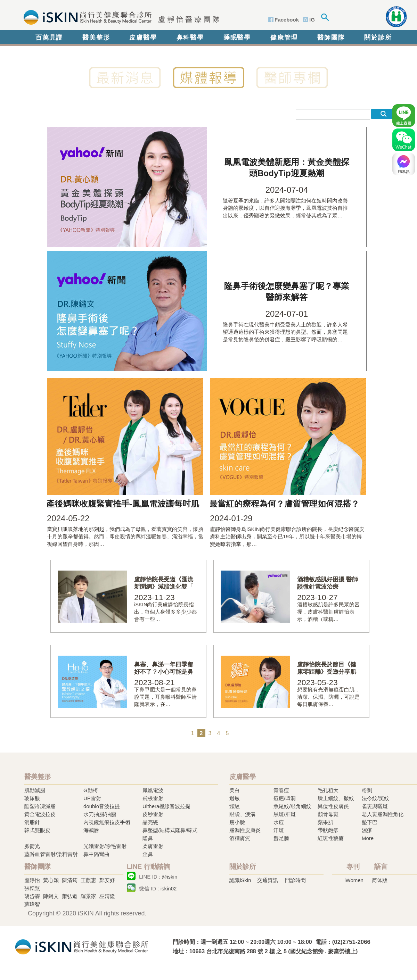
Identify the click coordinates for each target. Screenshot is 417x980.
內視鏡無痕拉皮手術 (107, 822)
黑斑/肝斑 (285, 814)
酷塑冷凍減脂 (40, 806)
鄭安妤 (107, 880)
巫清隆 (107, 896)
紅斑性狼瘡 (331, 838)
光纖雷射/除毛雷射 (105, 846)
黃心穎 (51, 880)
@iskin (169, 877)
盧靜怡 (32, 880)
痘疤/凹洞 (285, 798)
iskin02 (169, 888)
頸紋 (235, 806)
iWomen (354, 880)
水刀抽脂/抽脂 (100, 814)
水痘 (279, 822)
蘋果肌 (325, 822)
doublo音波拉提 (102, 806)
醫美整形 (96, 38)
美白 (235, 790)
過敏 (235, 798)
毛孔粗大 (328, 790)
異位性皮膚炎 (333, 806)
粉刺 (367, 790)
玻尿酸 (32, 798)
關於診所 (378, 38)
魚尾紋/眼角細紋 (292, 806)
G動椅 (91, 790)
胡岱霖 (32, 896)
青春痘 (281, 790)
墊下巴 (370, 822)
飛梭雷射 (153, 798)
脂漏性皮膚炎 (245, 830)
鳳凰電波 (153, 790)
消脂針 (32, 822)
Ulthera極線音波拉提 (166, 806)
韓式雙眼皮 (37, 830)
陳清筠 (70, 880)
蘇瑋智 (32, 904)
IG (312, 20)
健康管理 (284, 38)
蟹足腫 (281, 838)
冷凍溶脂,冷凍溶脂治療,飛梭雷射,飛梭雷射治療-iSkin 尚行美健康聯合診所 (82, 946)
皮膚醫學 (143, 38)
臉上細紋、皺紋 (336, 798)
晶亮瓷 (150, 822)
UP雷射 (92, 798)
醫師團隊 (331, 38)
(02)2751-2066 (351, 942)
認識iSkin (240, 880)
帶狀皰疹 (328, 830)
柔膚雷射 (153, 846)
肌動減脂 (35, 790)
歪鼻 (148, 854)
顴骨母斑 (328, 814)
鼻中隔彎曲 (96, 854)
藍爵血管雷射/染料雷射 (51, 854)
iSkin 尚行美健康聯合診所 (119, 17)
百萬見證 (49, 38)
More (368, 838)
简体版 (380, 880)
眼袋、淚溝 (242, 814)
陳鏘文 (51, 896)
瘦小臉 (237, 822)
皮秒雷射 (153, 814)
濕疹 (367, 830)
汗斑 (279, 830)
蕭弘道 (70, 896)
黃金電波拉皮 (40, 814)
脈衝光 (32, 846)
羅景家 (88, 896)
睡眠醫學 (237, 38)
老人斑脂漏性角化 (383, 814)
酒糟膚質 (240, 838)
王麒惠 (88, 880)
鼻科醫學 (190, 38)
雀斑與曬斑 (375, 806)
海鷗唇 (91, 830)
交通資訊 (268, 880)
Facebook (287, 20)
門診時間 (295, 880)
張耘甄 (32, 888)
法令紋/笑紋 (375, 798)
